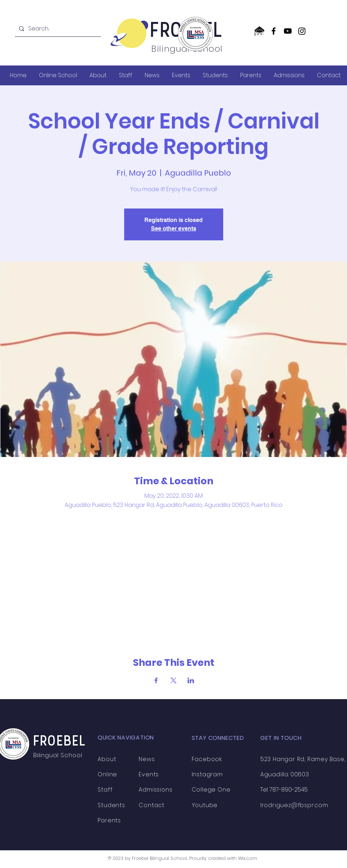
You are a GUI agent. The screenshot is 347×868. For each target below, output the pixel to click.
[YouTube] (288, 31)
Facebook (207, 759)
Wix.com (248, 858)
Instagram (207, 774)
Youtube (205, 805)
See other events (174, 229)
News (147, 759)
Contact (152, 805)
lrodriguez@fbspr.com (294, 805)
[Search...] (57, 29)
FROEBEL (60, 742)
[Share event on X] (173, 680)
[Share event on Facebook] (156, 680)
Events (149, 774)
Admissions (155, 790)
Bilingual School (59, 755)
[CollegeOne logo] (259, 31)
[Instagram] (302, 31)
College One (211, 790)
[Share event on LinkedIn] (191, 680)
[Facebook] (274, 31)
